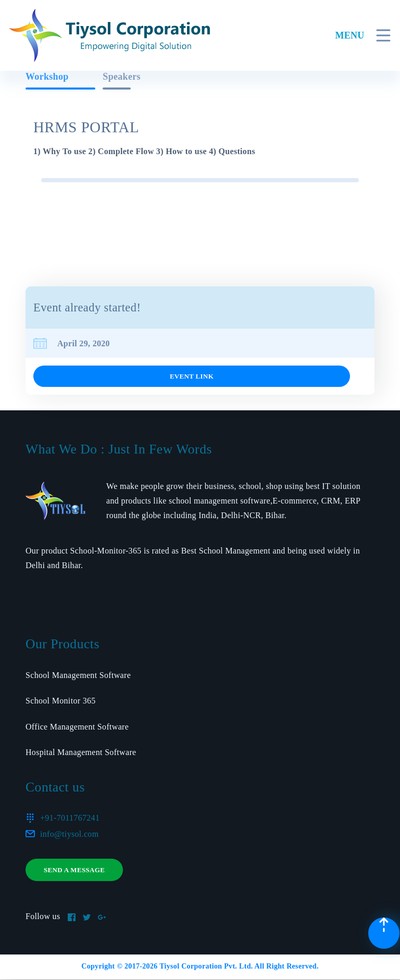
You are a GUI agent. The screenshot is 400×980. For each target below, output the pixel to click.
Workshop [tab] (47, 77)
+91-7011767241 (70, 818)
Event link (192, 376)
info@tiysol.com (69, 834)
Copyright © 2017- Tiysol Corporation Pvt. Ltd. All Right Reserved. (200, 966)
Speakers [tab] (122, 77)
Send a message (74, 870)
